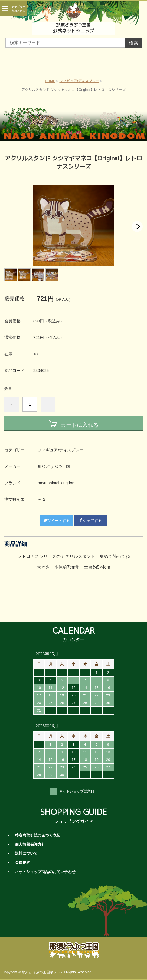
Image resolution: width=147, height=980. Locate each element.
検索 (133, 43)
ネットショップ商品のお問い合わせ (45, 872)
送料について (26, 853)
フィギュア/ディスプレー (79, 81)
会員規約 (22, 863)
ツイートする (57, 521)
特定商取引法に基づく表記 (38, 835)
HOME (50, 81)
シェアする (90, 521)
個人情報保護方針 (30, 844)
